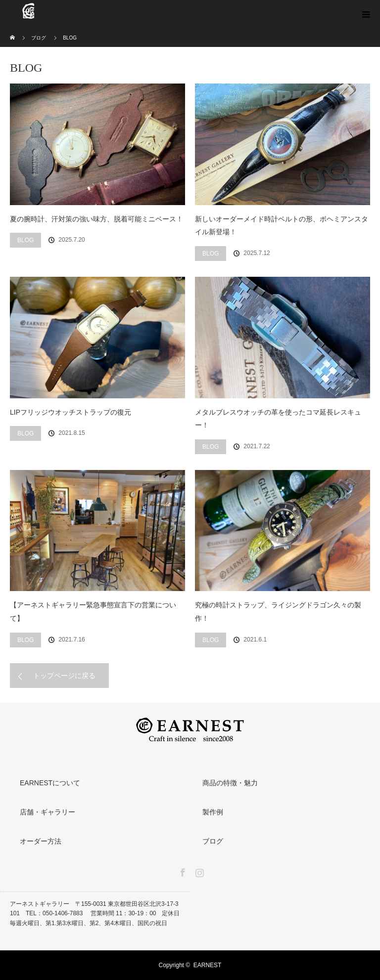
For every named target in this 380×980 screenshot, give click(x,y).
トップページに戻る (64, 676)
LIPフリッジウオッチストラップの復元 (71, 412)
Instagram (198, 871)
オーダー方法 (41, 841)
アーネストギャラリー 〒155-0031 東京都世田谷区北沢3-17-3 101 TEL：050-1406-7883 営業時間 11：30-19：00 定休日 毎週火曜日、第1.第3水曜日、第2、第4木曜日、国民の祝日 (95, 913)
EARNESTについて (50, 783)
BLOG (25, 240)
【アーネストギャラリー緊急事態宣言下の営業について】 (93, 612)
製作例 (213, 812)
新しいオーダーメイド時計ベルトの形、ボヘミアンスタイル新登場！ (282, 226)
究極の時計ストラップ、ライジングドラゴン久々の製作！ (278, 612)
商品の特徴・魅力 (230, 783)
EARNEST (208, 965)
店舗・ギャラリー (47, 812)
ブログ (213, 841)
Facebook (182, 871)
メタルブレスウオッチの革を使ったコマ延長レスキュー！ (278, 419)
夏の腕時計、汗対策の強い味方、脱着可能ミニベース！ (96, 219)
